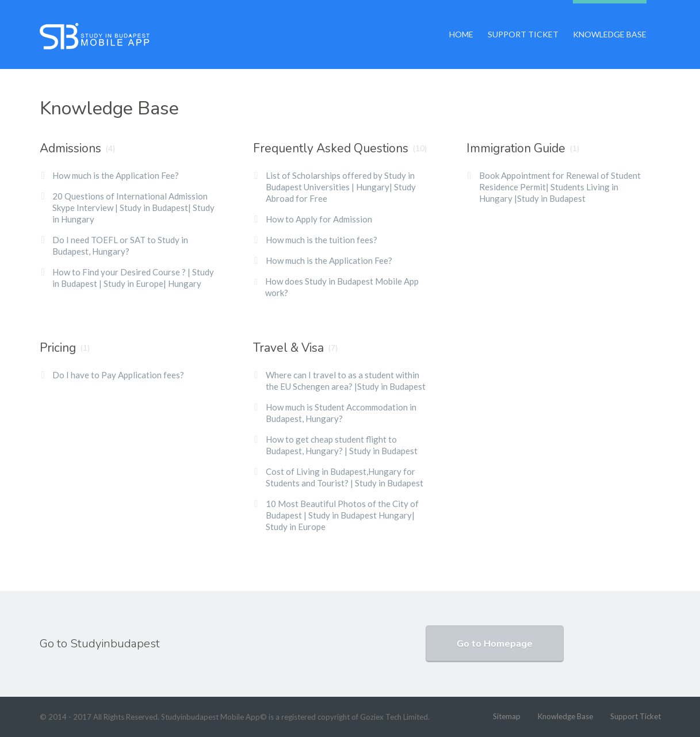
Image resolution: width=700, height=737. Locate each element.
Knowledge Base (610, 20)
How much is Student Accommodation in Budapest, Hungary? (341, 413)
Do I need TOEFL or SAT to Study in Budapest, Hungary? (120, 245)
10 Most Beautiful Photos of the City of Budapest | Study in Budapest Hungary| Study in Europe (342, 515)
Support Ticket (523, 20)
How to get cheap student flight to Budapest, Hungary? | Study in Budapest (342, 445)
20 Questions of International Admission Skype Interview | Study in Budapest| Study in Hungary (133, 208)
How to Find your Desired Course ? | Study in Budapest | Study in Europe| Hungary (133, 278)
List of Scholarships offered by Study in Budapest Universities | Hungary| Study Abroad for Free (341, 187)
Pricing (58, 348)
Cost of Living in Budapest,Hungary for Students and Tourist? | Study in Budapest (345, 477)
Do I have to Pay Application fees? (118, 375)
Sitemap (507, 716)
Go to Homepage (495, 644)
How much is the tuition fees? (322, 240)
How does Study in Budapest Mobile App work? (342, 287)
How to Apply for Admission (319, 219)
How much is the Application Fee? (116, 175)
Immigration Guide (516, 148)
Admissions (70, 148)
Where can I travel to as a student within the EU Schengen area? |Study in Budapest (346, 381)
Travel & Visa (288, 348)
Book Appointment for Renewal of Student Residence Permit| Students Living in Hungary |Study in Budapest (560, 187)
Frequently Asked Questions (331, 148)
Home (461, 20)
